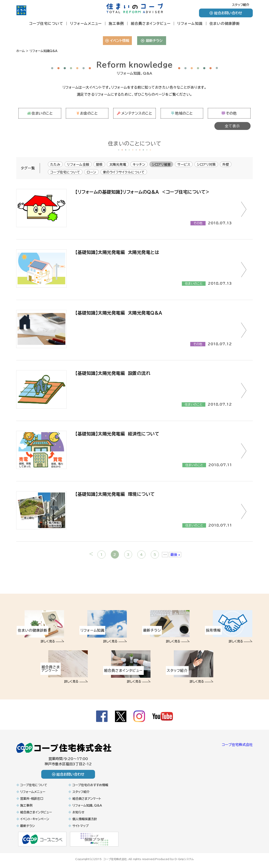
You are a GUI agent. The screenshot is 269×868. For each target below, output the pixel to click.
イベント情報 (117, 41)
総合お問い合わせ (226, 13)
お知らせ (78, 812)
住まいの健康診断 (225, 23)
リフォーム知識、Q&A (87, 805)
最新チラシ (152, 41)
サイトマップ (81, 826)
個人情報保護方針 (85, 819)
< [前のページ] (91, 554)
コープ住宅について (46, 23)
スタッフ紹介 (241, 5)
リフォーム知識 (190, 23)
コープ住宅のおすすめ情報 (90, 785)
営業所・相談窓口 (32, 799)
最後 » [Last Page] (175, 555)
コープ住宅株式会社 (237, 745)
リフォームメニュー (86, 23)
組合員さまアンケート (87, 799)
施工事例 (116, 23)
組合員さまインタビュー (151, 23)
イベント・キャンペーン (35, 819)
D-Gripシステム (184, 859)
